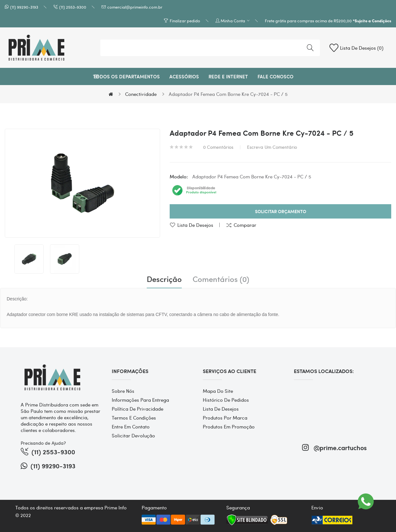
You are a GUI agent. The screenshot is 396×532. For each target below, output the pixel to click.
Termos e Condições (134, 418)
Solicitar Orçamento (281, 211)
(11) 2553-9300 (73, 7)
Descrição (164, 279)
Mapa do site (218, 391)
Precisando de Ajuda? (43, 443)
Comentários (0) (221, 279)
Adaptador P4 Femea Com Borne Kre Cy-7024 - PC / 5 (228, 94)
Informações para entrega (140, 400)
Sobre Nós (123, 391)
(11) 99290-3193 (24, 7)
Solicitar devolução (133, 435)
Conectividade (141, 94)
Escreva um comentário (272, 147)
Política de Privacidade (138, 409)
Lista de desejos (195, 225)
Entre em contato (131, 427)
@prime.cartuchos (334, 447)
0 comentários (218, 147)
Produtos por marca (225, 418)
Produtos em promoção (229, 427)
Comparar (245, 225)
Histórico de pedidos (226, 400)
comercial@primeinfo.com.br (135, 7)
